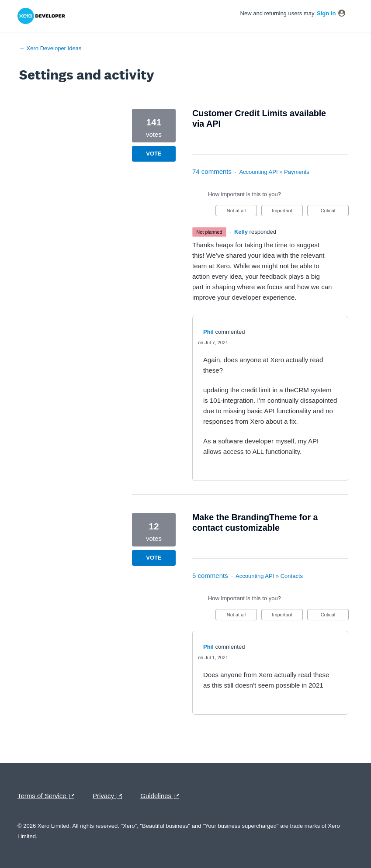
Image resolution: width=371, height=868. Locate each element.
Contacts (292, 576)
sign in (326, 13)
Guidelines (162, 796)
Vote (154, 154)
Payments (297, 172)
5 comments (210, 576)
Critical (335, 212)
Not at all (242, 212)
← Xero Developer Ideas (50, 48)
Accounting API (258, 172)
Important (287, 212)
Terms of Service (48, 796)
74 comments (212, 171)
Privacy (109, 796)
